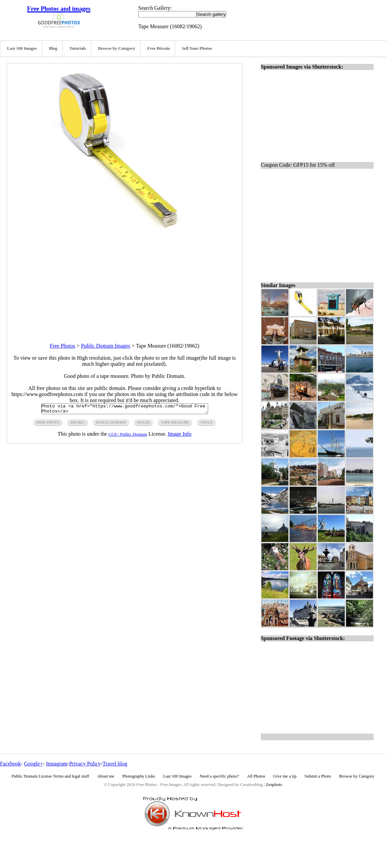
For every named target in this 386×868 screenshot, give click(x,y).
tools (206, 424)
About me (106, 776)
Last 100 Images (22, 48)
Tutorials (78, 48)
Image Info (180, 436)
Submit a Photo (318, 776)
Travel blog (115, 764)
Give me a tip (285, 776)
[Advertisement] (125, 284)
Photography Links (139, 776)
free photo (48, 424)
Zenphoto (274, 785)
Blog (53, 48)
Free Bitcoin (159, 48)
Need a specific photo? (219, 776)
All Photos (256, 776)
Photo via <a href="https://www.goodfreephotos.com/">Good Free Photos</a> (125, 410)
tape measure (175, 424)
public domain (111, 424)
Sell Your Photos (197, 48)
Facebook (10, 764)
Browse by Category (117, 48)
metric (78, 424)
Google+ (34, 764)
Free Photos (62, 346)
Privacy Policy (85, 764)
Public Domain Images (106, 346)
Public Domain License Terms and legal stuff (51, 776)
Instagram (57, 764)
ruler (143, 424)
